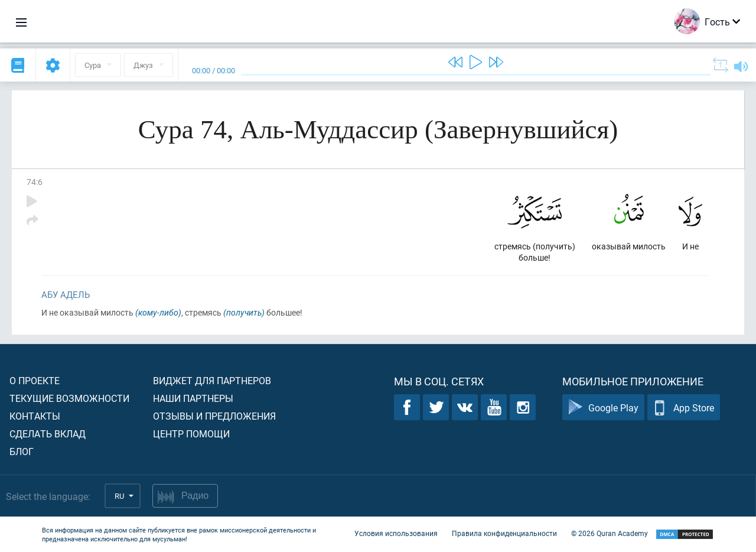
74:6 (35, 182)
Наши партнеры (193, 398)
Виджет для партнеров (212, 380)
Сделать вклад (48, 434)
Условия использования (396, 533)
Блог (22, 451)
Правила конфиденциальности (504, 533)
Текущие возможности (69, 398)
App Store (684, 407)
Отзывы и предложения (214, 416)
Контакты (35, 416)
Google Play (603, 407)
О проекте (35, 380)
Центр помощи (191, 434)
